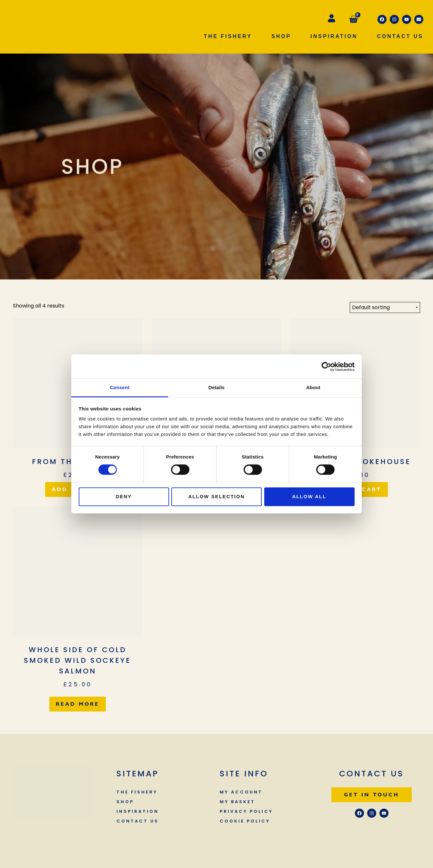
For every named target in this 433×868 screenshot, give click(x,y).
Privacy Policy (246, 811)
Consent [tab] (120, 387)
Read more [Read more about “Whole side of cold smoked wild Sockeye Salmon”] (78, 704)
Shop (281, 36)
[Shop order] (385, 308)
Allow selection (217, 496)
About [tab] (313, 387)
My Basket (237, 802)
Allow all (309, 496)
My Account (241, 792)
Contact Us (400, 36)
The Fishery (228, 36)
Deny (124, 496)
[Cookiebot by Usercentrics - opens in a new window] (326, 367)
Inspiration (334, 36)
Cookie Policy (245, 821)
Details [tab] (216, 387)
